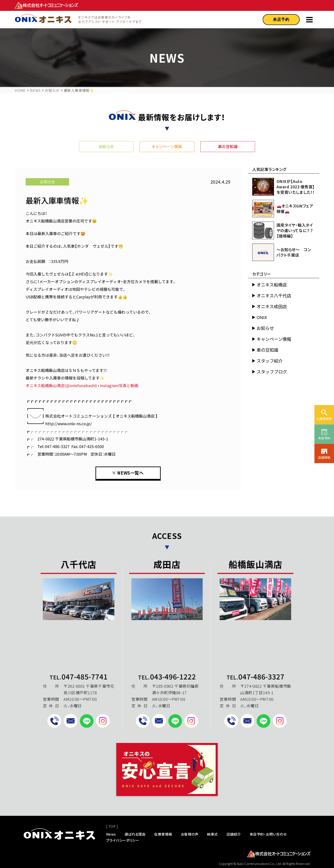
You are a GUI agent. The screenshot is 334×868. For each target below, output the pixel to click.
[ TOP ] (112, 826)
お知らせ (106, 146)
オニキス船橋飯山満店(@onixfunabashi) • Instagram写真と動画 (82, 385)
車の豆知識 (228, 146)
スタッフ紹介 (270, 361)
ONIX (262, 317)
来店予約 (281, 20)
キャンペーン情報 (167, 146)
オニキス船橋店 (272, 285)
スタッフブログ (272, 372)
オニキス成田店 (272, 306)
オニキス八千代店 (274, 296)
